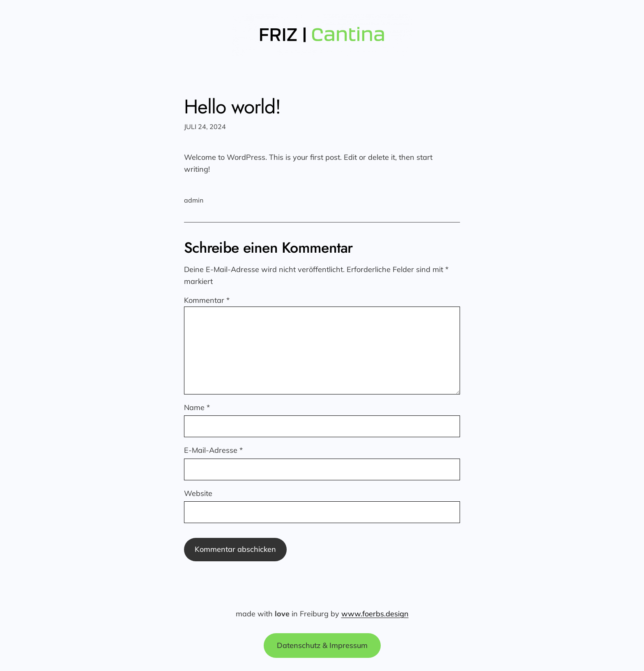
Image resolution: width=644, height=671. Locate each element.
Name (197, 407)
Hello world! (232, 107)
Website (198, 493)
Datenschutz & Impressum (322, 645)
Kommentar (207, 300)
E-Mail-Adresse (213, 450)
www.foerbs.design (375, 614)
